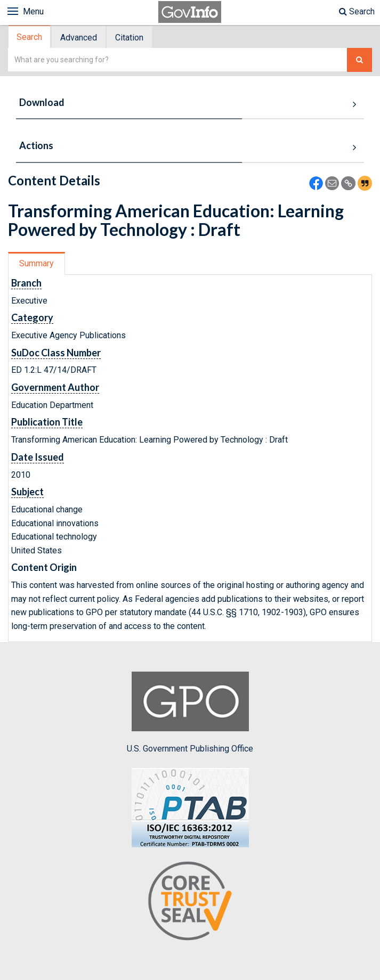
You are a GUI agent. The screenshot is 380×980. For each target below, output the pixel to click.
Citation (129, 38)
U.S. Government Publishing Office (190, 713)
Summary (37, 263)
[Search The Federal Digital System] (359, 60)
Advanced (79, 38)
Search (357, 11)
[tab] (30, 37)
